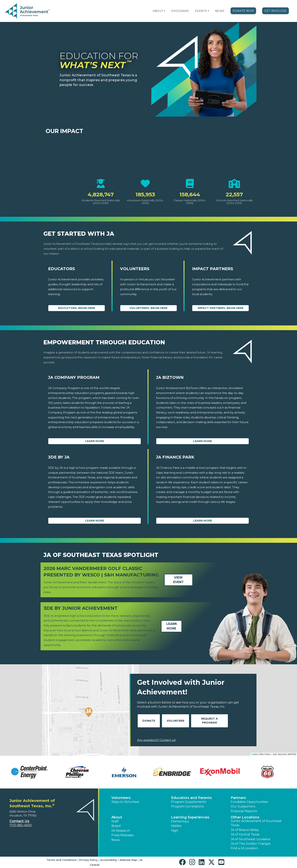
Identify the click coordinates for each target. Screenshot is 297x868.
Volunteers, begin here (148, 308)
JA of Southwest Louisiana (250, 839)
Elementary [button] (180, 821)
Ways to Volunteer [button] (125, 802)
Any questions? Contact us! (156, 740)
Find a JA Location (244, 848)
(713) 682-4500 (21, 825)
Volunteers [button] (121, 798)
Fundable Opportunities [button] (249, 802)
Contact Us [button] (19, 821)
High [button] (175, 831)
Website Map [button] (128, 860)
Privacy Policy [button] (88, 860)
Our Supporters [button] (243, 806)
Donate (149, 721)
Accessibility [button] (109, 860)
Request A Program (209, 721)
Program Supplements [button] (189, 802)
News (220, 11)
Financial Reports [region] (244, 811)
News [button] (116, 840)
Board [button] (116, 826)
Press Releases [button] (122, 835)
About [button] (117, 817)
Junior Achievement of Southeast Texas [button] (256, 823)
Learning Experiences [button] (190, 817)
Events (201, 11)
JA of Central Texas (245, 834)
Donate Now (243, 11)
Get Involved (276, 11)
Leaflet (254, 754)
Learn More (95, 441)
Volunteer (175, 721)
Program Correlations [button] (187, 806)
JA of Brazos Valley (245, 830)
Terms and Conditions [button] (62, 860)
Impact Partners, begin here (221, 308)
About (158, 11)
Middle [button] (176, 826)
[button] (164, 11)
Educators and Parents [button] (191, 798)
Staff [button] (115, 821)
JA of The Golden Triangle (251, 844)
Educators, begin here (77, 308)
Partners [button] (238, 798)
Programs (180, 11)
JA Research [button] (121, 831)
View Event (178, 580)
